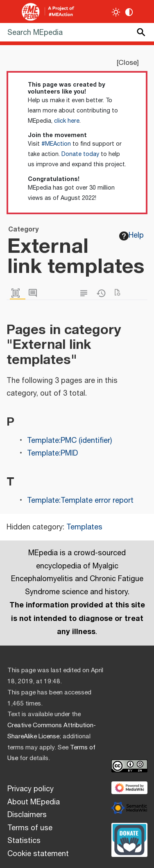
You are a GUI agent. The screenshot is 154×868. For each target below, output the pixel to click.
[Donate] (129, 839)
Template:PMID (52, 453)
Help (131, 236)
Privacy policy (31, 789)
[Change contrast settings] (129, 12)
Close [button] (128, 63)
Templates (84, 527)
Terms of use (30, 828)
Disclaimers (27, 815)
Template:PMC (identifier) (69, 441)
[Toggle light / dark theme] (116, 12)
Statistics (24, 841)
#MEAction (56, 144)
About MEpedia (34, 802)
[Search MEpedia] (77, 32)
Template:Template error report (80, 501)
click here (67, 121)
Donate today (80, 154)
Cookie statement (38, 854)
